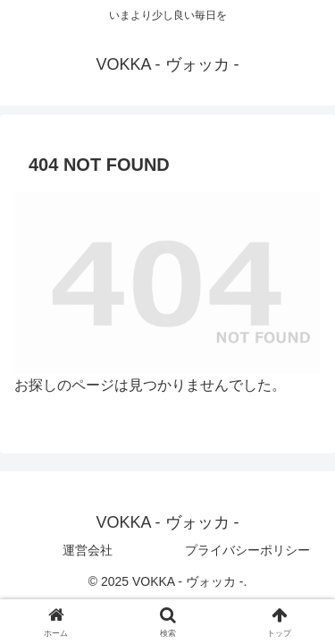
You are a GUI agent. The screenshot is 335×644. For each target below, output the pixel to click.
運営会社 (88, 550)
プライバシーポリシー (247, 550)
